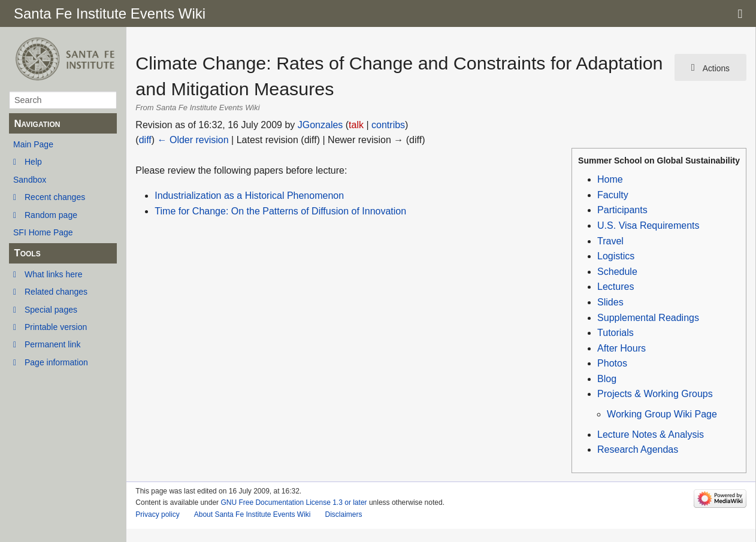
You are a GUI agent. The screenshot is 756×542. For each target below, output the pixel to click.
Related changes (56, 292)
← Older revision (193, 140)
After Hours (622, 348)
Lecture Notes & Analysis (651, 434)
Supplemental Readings (648, 318)
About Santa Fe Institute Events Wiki (252, 514)
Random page (51, 215)
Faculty (613, 195)
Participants (622, 210)
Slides (610, 302)
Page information (56, 362)
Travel (610, 241)
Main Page (33, 144)
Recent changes (55, 197)
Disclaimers (343, 514)
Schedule (617, 272)
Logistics (616, 256)
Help (33, 162)
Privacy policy (157, 514)
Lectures (616, 287)
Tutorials (616, 333)
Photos (612, 363)
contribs (388, 125)
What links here (53, 274)
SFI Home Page (43, 232)
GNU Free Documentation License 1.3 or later (294, 502)
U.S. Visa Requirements (648, 225)
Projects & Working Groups (655, 394)
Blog (607, 379)
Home (610, 179)
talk (356, 125)
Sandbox (30, 180)
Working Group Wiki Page (662, 414)
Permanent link (52, 344)
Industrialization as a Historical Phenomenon (249, 196)
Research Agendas (638, 449)
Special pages (51, 310)
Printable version (56, 327)
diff (145, 140)
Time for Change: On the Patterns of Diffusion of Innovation (280, 211)
